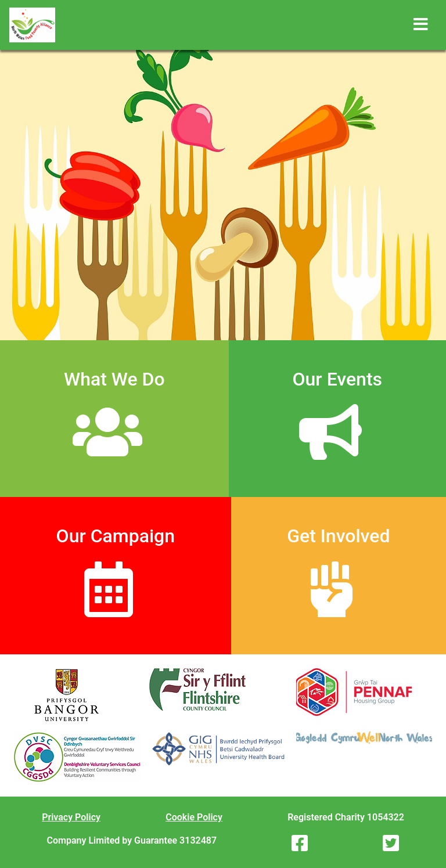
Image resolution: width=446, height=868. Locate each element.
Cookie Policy (194, 817)
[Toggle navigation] (420, 25)
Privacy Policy (71, 817)
